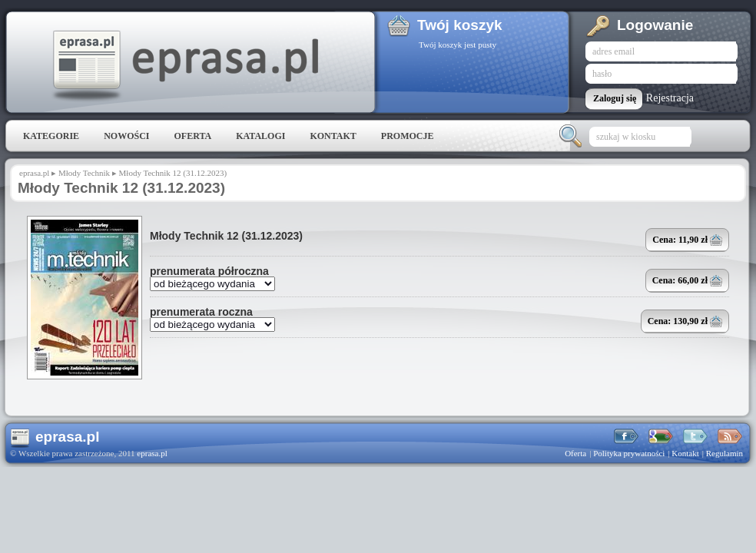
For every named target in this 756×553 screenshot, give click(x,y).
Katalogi (260, 136)
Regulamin (724, 453)
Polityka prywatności (629, 453)
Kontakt (333, 136)
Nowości (126, 136)
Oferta (192, 136)
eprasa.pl (184, 66)
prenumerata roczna (201, 312)
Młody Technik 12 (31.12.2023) (226, 236)
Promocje (408, 136)
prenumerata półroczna (209, 271)
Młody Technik (84, 173)
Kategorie (51, 136)
